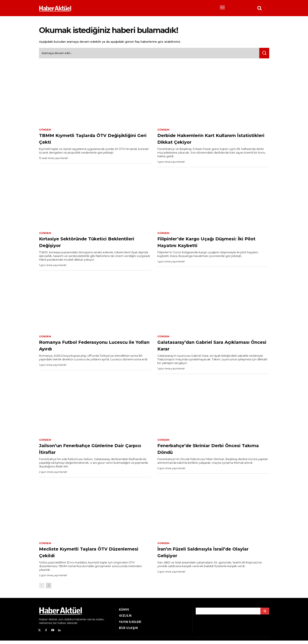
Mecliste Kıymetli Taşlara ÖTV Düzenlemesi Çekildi (86, 555)
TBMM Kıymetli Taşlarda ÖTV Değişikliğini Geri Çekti (85, 140)
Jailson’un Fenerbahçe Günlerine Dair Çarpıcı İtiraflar (91, 452)
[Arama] (265, 615)
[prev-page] (42, 589)
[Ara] (263, 55)
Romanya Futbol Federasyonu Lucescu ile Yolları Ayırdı (86, 348)
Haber (43, 623)
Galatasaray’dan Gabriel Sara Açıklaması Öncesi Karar (202, 348)
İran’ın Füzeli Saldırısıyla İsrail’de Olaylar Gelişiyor (208, 555)
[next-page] (49, 589)
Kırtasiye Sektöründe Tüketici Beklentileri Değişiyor (86, 244)
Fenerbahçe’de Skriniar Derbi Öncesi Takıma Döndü (203, 452)
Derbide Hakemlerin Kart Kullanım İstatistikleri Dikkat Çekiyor (211, 140)
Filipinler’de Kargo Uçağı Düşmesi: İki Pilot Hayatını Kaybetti (211, 244)
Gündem (45, 131)
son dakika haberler (73, 623)
